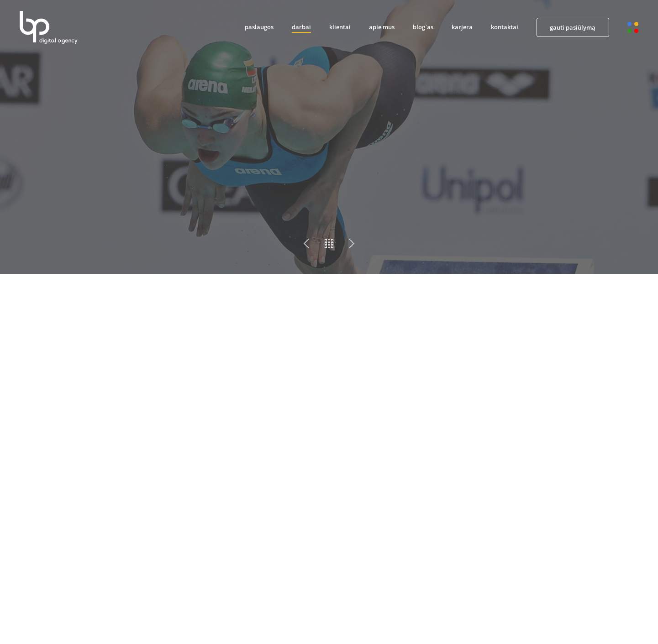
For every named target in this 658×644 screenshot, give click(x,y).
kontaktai (505, 27)
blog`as (423, 27)
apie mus (382, 27)
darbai (301, 27)
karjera (462, 27)
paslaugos (259, 27)
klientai (340, 27)
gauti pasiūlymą (573, 27)
